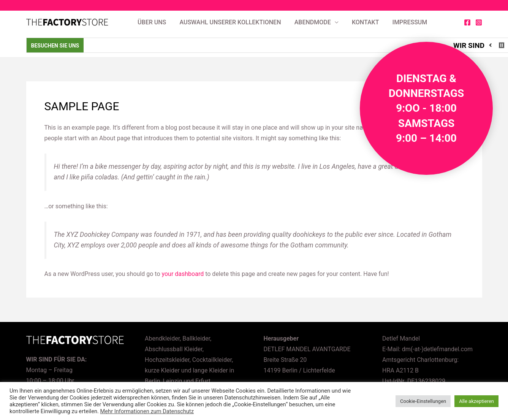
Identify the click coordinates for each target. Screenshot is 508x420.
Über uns (152, 22)
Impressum (410, 22)
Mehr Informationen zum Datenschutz (147, 411)
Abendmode (313, 22)
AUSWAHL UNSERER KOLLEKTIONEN (230, 22)
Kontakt (366, 22)
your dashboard (183, 274)
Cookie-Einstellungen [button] (423, 401)
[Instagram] (479, 22)
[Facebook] (467, 22)
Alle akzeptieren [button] (476, 401)
